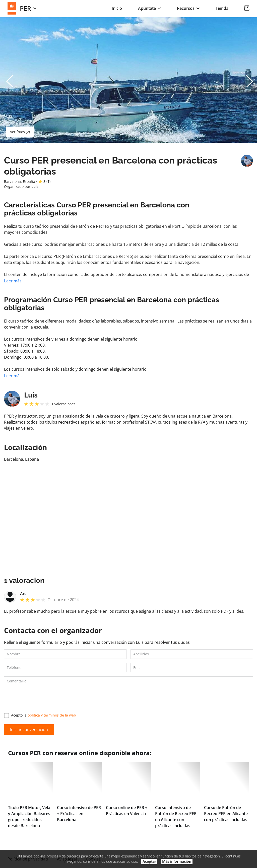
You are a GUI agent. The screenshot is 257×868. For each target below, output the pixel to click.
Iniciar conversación (29, 730)
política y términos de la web (52, 715)
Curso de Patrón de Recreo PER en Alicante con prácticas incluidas (226, 814)
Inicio (117, 8)
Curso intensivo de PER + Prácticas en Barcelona (79, 814)
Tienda (222, 8)
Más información (177, 861)
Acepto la (40, 715)
